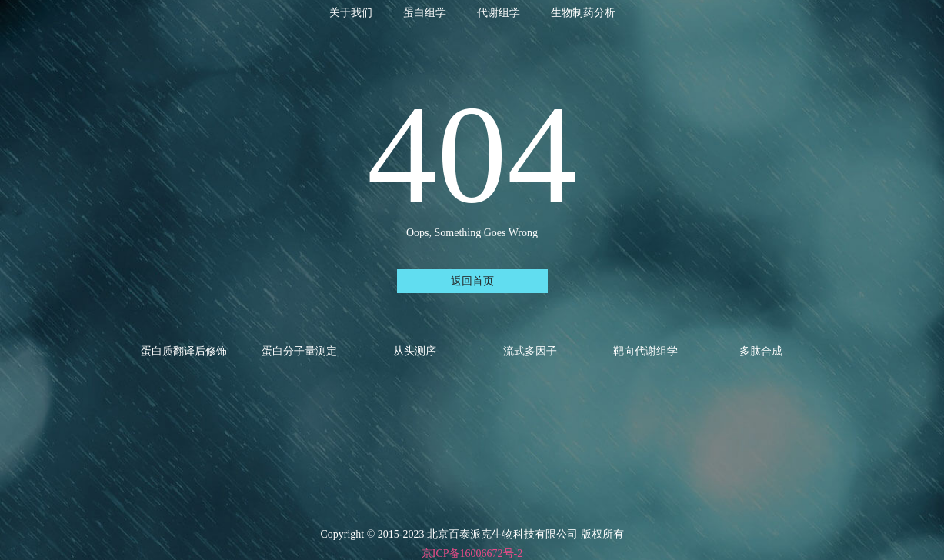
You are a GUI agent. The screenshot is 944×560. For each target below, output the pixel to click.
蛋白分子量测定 (299, 351)
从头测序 (415, 351)
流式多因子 (530, 351)
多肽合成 (761, 351)
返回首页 (472, 281)
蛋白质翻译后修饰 (184, 351)
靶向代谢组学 (645, 351)
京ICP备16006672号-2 (472, 553)
